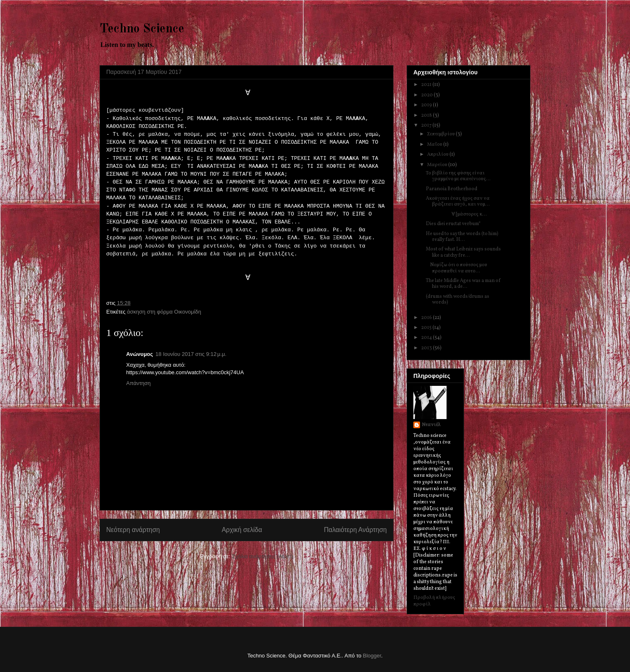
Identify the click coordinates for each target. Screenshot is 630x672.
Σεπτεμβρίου (441, 134)
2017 (427, 125)
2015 (427, 328)
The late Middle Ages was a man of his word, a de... (463, 284)
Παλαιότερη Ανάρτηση (355, 530)
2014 (427, 338)
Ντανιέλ (431, 425)
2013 (427, 348)
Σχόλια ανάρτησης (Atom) (262, 556)
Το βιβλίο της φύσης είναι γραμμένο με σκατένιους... (458, 176)
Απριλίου (438, 155)
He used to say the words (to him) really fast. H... (462, 237)
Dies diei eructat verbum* (453, 224)
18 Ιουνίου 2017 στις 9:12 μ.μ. (191, 354)
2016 (427, 318)
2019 (427, 105)
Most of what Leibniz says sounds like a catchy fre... (463, 252)
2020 (427, 95)
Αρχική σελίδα (242, 530)
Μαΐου (435, 145)
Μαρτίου (438, 165)
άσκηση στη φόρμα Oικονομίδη (164, 312)
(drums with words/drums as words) (458, 299)
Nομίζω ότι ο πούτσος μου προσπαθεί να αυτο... (457, 268)
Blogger (372, 656)
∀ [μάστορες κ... (456, 214)
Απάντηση (138, 383)
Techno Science (142, 29)
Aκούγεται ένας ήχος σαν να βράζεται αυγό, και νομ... (458, 201)
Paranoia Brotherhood (452, 189)
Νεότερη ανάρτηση (133, 530)
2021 (427, 85)
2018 (427, 115)
